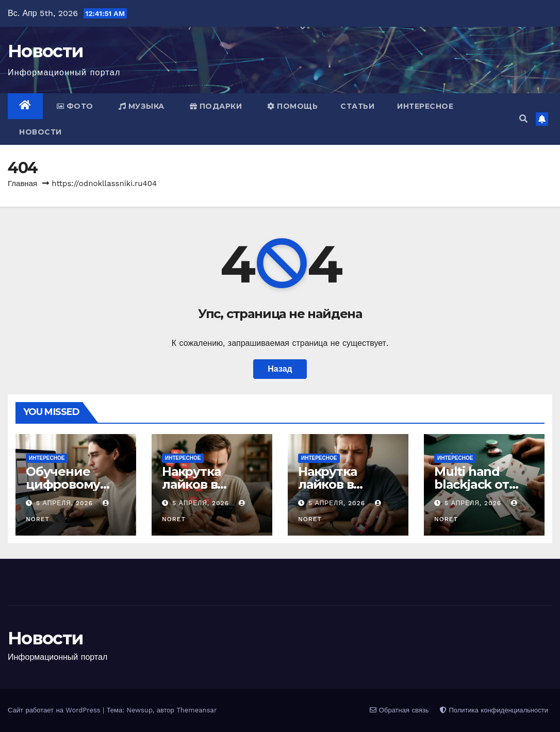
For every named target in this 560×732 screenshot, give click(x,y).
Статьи (357, 106)
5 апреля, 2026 (66, 503)
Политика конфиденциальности (494, 710)
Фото (75, 106)
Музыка (142, 106)
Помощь (292, 106)
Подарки (216, 106)
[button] (523, 119)
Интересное (425, 106)
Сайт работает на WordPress (55, 710)
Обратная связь (399, 710)
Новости (45, 51)
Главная (22, 184)
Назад (280, 369)
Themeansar (196, 710)
